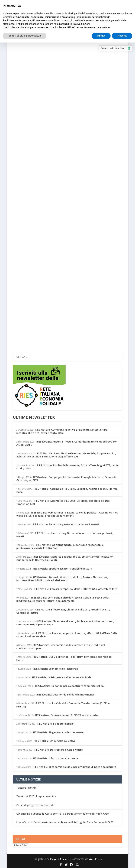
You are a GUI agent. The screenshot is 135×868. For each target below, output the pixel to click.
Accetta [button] (122, 36)
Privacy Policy (21, 845)
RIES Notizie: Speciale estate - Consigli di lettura (62, 569)
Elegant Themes (60, 859)
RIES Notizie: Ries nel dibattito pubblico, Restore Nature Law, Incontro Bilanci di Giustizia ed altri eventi (62, 579)
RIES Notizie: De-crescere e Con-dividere (58, 750)
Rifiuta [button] (101, 36)
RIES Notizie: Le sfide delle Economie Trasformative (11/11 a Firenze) (63, 705)
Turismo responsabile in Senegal (43, 105)
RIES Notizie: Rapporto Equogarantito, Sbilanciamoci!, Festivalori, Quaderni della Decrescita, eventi (65, 558)
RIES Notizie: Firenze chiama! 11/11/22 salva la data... (67, 715)
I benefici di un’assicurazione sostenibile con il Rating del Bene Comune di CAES (65, 822)
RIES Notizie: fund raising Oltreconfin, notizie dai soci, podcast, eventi (65, 535)
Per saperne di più (30, 129)
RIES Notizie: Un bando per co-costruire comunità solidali (70, 686)
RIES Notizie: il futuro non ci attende (55, 758)
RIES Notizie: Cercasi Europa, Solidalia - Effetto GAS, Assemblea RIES (76, 589)
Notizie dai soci (60, 111)
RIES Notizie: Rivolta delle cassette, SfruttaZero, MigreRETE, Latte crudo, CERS (67, 467)
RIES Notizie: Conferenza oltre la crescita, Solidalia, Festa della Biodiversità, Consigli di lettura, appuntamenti (62, 599)
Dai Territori (59, 216)
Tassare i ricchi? (26, 788)
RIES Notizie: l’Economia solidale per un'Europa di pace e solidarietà (75, 767)
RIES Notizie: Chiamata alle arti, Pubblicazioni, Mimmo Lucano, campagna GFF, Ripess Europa (65, 623)
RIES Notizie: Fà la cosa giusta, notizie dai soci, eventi (66, 524)
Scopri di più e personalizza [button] (25, 36)
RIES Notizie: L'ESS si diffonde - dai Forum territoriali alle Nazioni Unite (64, 658)
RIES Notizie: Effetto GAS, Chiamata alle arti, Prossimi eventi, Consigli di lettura (63, 611)
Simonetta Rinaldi (27, 111)
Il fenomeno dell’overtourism (41, 211)
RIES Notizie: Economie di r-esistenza (55, 669)
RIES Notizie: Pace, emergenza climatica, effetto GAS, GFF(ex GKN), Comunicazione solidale (67, 635)
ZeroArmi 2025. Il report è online (36, 796)
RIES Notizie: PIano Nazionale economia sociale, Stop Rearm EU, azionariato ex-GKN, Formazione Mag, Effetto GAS (66, 455)
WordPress (95, 859)
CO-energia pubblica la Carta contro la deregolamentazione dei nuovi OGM (63, 814)
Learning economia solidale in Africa (47, 313)
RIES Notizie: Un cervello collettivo (55, 741)
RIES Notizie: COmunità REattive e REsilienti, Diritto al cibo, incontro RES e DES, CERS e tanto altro (62, 431)
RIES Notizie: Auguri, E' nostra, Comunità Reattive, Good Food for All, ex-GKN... (67, 443)
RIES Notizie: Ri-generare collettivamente (58, 732)
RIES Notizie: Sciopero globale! (56, 724)
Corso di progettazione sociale (35, 805)
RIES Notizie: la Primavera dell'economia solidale (61, 677)
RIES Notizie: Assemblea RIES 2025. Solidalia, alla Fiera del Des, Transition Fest (63, 502)
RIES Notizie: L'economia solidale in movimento (65, 695)
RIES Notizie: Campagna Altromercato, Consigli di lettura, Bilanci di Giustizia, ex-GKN (66, 479)
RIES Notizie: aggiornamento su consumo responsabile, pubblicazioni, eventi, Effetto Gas (60, 546)
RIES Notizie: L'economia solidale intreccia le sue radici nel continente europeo (61, 647)
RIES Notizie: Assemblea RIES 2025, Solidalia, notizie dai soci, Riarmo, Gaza (67, 490)
